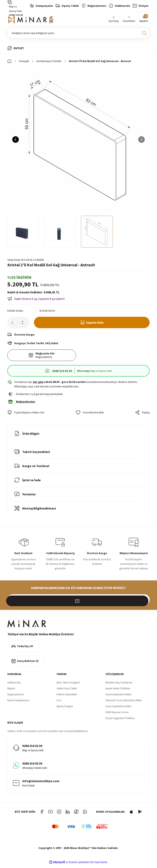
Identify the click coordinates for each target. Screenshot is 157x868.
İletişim (11, 691)
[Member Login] (114, 21)
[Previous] (16, 141)
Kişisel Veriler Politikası (118, 691)
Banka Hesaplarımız (18, 703)
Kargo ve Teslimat (32, 469)
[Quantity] (18, 324)
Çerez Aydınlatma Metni (118, 709)
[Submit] (144, 602)
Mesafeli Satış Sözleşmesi (119, 685)
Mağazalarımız (16, 697)
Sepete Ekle (92, 324)
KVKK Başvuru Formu (117, 715)
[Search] (78, 35)
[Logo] (31, 21)
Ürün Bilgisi (27, 436)
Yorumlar (25, 497)
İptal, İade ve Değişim (68, 685)
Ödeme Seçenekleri (67, 697)
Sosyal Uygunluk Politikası (120, 721)
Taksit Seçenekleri (32, 455)
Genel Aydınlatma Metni (118, 697)
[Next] (141, 141)
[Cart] (144, 21)
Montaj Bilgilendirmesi (35, 511)
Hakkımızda (14, 685)
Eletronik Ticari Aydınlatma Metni (124, 703)
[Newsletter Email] (78, 602)
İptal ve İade (27, 483)
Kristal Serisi (47, 312)
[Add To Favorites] (90, 415)
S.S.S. (59, 703)
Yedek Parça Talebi (67, 691)
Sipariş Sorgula (65, 709)
